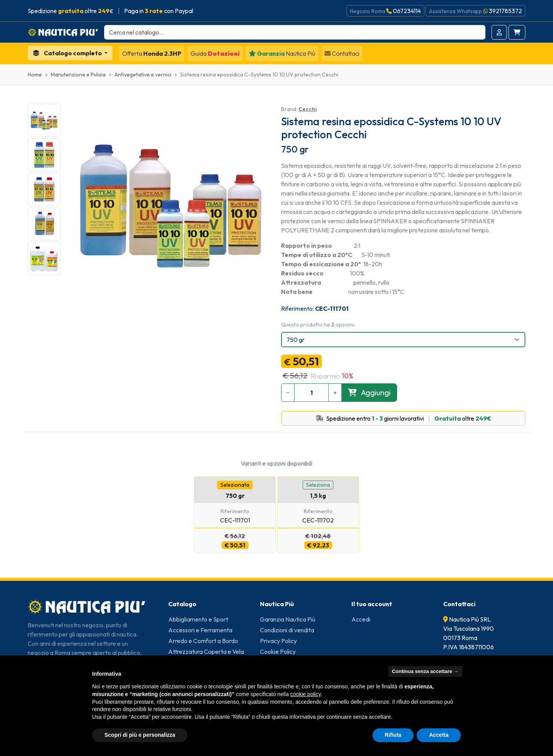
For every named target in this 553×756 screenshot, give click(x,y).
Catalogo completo (68, 53)
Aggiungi (369, 392)
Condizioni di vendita (287, 630)
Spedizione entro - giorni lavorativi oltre (403, 418)
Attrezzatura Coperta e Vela (206, 652)
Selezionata (235, 485)
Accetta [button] (439, 735)
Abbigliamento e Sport (198, 619)
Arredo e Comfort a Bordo (203, 641)
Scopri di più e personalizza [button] (140, 735)
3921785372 (505, 11)
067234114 (407, 11)
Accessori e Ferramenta (200, 630)
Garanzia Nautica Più (288, 619)
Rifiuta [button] (393, 735)
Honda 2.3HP (152, 53)
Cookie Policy (278, 652)
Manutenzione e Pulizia (78, 75)
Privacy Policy (278, 641)
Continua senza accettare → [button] (425, 671)
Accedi (361, 619)
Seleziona (318, 485)
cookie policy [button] (305, 694)
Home (35, 75)
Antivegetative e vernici (143, 75)
